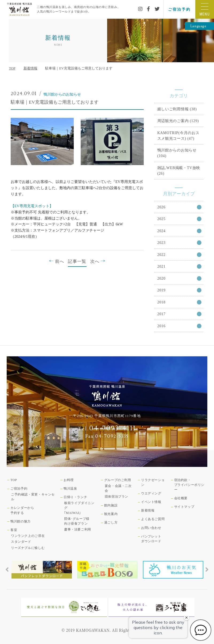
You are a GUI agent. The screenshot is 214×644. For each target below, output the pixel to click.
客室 (14, 530)
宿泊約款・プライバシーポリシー (189, 485)
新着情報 (30, 68)
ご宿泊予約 (179, 9)
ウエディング (151, 493)
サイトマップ (184, 507)
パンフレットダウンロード (151, 539)
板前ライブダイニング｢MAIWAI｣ (79, 508)
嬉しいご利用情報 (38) (177, 109)
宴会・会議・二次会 (118, 488)
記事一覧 (77, 261)
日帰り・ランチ (75, 497)
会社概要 (181, 498)
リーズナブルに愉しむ (28, 548)
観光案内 (111, 514)
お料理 (69, 480)
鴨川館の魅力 (21, 521)
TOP (12, 68)
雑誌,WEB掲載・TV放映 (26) (179, 171)
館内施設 (111, 505)
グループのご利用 (118, 480)
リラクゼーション (153, 482)
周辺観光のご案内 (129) (178, 121)
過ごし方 (111, 522)
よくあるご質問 (153, 519)
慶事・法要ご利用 (78, 529)
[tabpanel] (42, 570)
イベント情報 (151, 502)
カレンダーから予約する (22, 510)
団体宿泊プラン (116, 497)
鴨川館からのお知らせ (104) (177, 153)
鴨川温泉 (70, 489)
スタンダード (21, 542)
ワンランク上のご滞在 (28, 536)
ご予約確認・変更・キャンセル (33, 497)
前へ (56, 261)
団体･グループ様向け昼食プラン (77, 521)
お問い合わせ (151, 528)
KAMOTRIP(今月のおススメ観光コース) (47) (178, 136)
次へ (98, 261)
